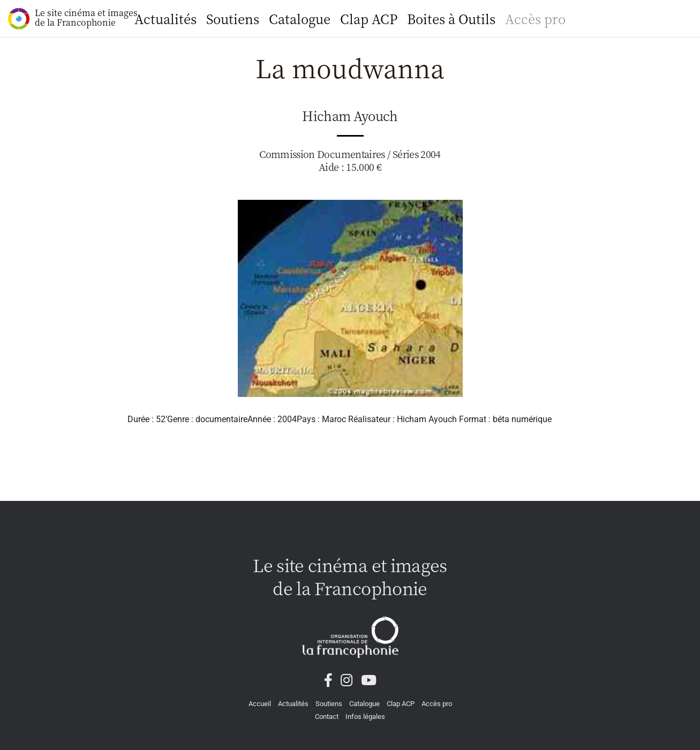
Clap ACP (369, 18)
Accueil (260, 704)
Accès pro (535, 18)
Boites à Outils (451, 18)
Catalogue (300, 18)
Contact (327, 717)
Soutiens (233, 18)
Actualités (165, 18)
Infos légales (365, 717)
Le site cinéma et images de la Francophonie (73, 18)
